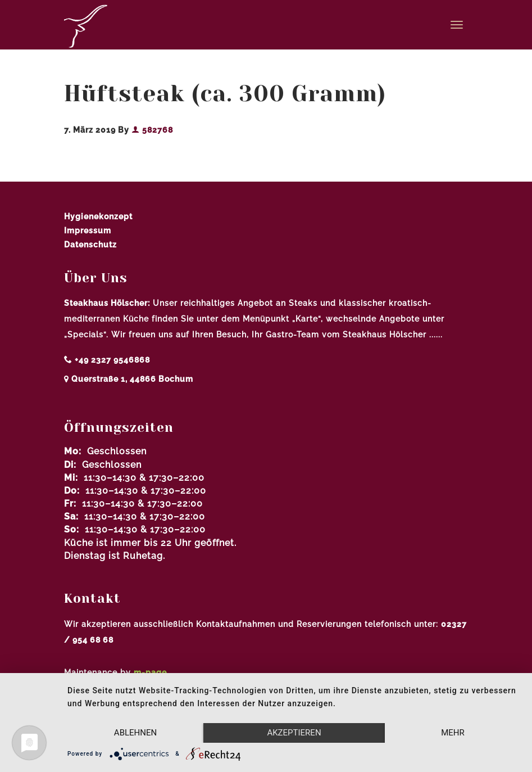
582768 (152, 130)
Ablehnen (135, 733)
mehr (453, 733)
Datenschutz (90, 245)
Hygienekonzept (98, 216)
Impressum (88, 231)
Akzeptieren (294, 733)
